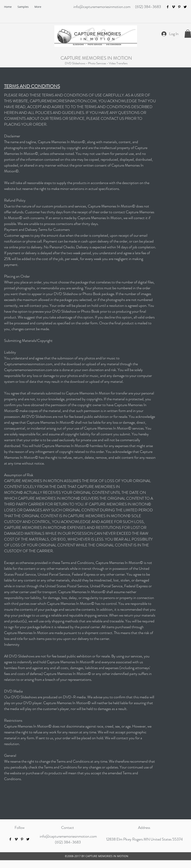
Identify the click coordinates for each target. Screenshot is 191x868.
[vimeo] (173, 7)
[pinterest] (179, 7)
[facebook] (168, 7)
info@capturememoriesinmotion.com (102, 7)
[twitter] (185, 7)
